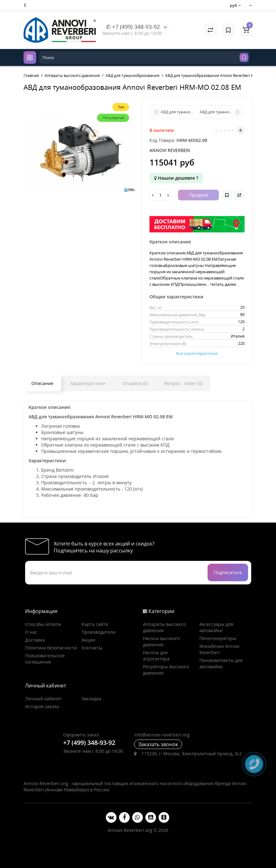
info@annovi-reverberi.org (162, 735)
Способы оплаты (43, 624)
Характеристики (88, 383)
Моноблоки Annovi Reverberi (219, 649)
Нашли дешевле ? (176, 178)
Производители (99, 632)
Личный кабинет (43, 699)
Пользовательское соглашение (45, 659)
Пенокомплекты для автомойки (221, 663)
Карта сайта (95, 624)
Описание (42, 383)
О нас (31, 632)
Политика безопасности (51, 648)
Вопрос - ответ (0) (184, 383)
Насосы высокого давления (161, 641)
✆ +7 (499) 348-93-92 (133, 27)
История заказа (42, 706)
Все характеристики (197, 353)
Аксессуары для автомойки (216, 627)
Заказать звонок (158, 744)
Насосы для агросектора (156, 656)
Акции (88, 640)
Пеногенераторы (218, 638)
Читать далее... (224, 284)
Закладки (92, 699)
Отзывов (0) (135, 383)
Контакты (92, 648)
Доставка (35, 640)
